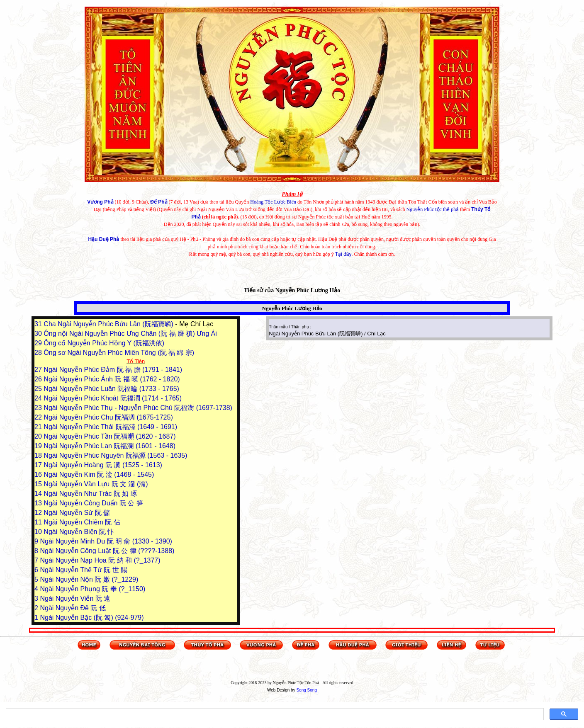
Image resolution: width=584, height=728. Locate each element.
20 (39, 436)
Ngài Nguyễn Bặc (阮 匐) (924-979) (92, 618)
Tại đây (343, 254)
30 (39, 334)
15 (39, 484)
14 (39, 494)
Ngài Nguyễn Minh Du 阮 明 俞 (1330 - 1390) (106, 541)
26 (39, 379)
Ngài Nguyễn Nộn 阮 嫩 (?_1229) (89, 579)
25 (39, 389)
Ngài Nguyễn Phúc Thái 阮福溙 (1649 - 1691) (110, 427)
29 (39, 343)
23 (39, 408)
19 (39, 446)
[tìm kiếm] (274, 714)
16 (39, 474)
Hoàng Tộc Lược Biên (273, 202)
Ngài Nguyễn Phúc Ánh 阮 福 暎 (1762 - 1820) (112, 379)
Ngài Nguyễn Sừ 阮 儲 (77, 513)
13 (39, 503)
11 (39, 522)
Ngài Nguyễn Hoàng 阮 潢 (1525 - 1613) (103, 465)
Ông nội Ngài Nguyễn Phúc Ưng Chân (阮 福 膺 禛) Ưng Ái (130, 334)
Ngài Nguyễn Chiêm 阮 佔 (82, 522)
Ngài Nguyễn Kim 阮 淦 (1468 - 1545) (99, 474)
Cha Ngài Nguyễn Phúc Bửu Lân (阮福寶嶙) (109, 324)
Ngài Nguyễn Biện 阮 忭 (79, 532)
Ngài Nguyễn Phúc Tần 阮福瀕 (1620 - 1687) (109, 436)
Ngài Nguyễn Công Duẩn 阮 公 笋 (93, 503)
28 (39, 353)
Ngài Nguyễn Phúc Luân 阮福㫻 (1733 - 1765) (111, 389)
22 (39, 417)
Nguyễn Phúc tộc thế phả (433, 209)
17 (39, 465)
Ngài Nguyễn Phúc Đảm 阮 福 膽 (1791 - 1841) (113, 370)
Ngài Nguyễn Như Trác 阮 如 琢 (90, 494)
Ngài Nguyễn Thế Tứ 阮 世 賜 (84, 570)
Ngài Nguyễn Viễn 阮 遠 (75, 598)
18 (39, 455)
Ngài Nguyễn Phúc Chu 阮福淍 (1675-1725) (108, 417)
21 (39, 427)
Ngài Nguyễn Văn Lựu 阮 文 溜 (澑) (96, 484)
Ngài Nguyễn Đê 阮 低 (73, 608)
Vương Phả (100, 202)
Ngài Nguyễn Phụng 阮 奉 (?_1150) (92, 589)
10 (39, 532)
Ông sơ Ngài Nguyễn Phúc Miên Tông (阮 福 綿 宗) (119, 353)
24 (39, 398)
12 (39, 513)
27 (39, 370)
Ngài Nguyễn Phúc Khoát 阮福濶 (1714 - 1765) (113, 398)
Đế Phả (159, 202)
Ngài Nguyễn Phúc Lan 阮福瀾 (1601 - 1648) (109, 446)
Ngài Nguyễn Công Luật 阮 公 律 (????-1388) (107, 551)
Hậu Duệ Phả (103, 239)
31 (39, 324)
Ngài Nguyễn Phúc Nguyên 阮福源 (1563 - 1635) (115, 455)
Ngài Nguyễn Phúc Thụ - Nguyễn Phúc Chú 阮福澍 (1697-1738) (138, 408)
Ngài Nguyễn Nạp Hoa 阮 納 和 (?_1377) (100, 560)
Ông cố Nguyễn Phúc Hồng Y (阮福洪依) (104, 343)
